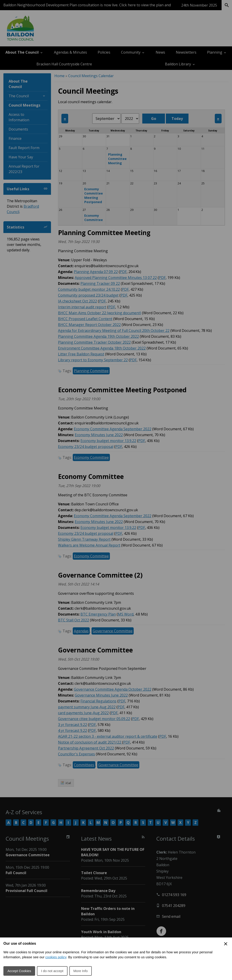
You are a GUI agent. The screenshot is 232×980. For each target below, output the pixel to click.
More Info (81, 971)
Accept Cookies (19, 971)
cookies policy (56, 957)
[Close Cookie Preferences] (226, 944)
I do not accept (52, 971)
